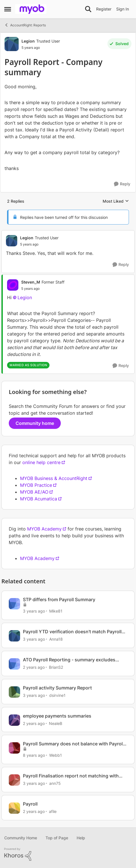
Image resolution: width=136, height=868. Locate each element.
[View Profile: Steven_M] (13, 285)
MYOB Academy (44, 529)
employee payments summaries (57, 716)
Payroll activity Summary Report (57, 688)
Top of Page (57, 838)
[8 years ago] (34, 755)
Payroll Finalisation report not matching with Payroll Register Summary (71, 776)
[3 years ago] (34, 611)
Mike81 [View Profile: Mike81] (56, 611)
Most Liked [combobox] (116, 201)
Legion (25, 297)
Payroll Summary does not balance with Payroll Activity (73, 744)
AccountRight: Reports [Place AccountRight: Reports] (25, 25)
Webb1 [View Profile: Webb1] (56, 755)
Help (81, 838)
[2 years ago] (34, 667)
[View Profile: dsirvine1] (14, 692)
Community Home (21, 838)
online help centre (41, 462)
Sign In (123, 9)
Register (104, 9)
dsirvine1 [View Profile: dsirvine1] (57, 695)
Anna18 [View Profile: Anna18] (56, 639)
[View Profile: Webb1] (14, 748)
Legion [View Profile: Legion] (28, 41)
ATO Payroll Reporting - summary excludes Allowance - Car (69, 660)
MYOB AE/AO (34, 492)
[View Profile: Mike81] (14, 604)
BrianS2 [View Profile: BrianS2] (56, 667)
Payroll (30, 804)
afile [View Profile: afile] (53, 811)
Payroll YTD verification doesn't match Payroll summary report (72, 632)
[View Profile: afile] (14, 808)
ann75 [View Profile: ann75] (55, 783)
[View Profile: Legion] (12, 44)
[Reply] (122, 184)
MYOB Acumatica (39, 499)
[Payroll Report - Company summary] (39, 244)
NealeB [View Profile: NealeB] (56, 723)
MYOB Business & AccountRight (54, 478)
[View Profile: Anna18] (14, 636)
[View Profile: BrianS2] (14, 664)
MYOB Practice (36, 485)
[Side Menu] (8, 9)
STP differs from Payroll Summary (59, 599)
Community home (35, 423)
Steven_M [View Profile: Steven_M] (31, 282)
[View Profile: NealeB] (14, 720)
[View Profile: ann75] (14, 780)
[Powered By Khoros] (68, 854)
